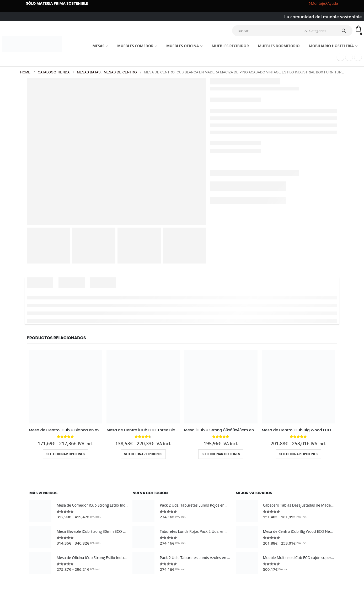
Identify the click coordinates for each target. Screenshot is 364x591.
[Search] (345, 31)
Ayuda (331, 3)
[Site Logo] (32, 44)
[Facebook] (340, 57)
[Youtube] (349, 57)
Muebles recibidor (230, 46)
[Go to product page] (66, 387)
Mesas (98, 46)
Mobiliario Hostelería (331, 46)
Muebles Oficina (183, 46)
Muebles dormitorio (279, 46)
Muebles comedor (135, 46)
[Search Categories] (320, 31)
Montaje (317, 3)
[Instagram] (358, 57)
